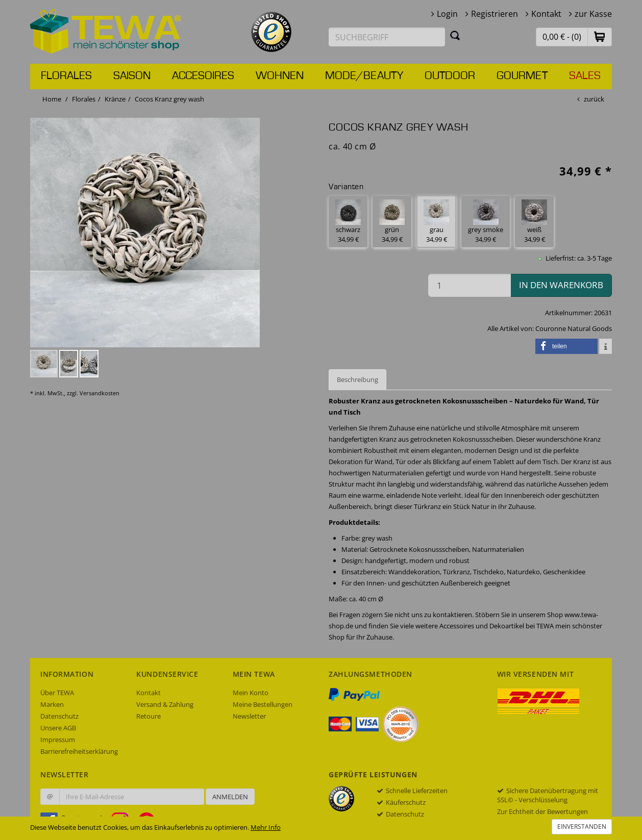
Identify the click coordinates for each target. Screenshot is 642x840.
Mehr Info (266, 827)
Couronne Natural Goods (574, 328)
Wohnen (280, 76)
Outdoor (450, 76)
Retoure (149, 716)
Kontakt (546, 14)
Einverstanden (582, 826)
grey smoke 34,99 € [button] (486, 222)
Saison (132, 76)
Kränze (115, 99)
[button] (600, 36)
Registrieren (495, 14)
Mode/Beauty (364, 76)
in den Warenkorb (561, 285)
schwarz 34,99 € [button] (348, 222)
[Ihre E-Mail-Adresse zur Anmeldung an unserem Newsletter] (132, 797)
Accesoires (203, 76)
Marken (52, 704)
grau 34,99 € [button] (436, 222)
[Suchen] (455, 35)
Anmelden (230, 797)
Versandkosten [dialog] (100, 393)
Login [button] (447, 14)
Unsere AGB (58, 728)
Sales (585, 76)
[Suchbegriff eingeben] (387, 37)
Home (52, 99)
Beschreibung (357, 379)
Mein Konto (251, 693)
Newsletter (249, 716)
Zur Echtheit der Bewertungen (542, 811)
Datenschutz (59, 716)
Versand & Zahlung (165, 704)
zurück (594, 99)
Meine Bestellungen (263, 704)
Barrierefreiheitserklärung (79, 751)
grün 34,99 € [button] (392, 222)
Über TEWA (57, 693)
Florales (66, 76)
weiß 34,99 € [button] (534, 222)
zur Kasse (593, 14)
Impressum (58, 740)
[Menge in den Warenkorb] (470, 285)
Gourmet (522, 76)
